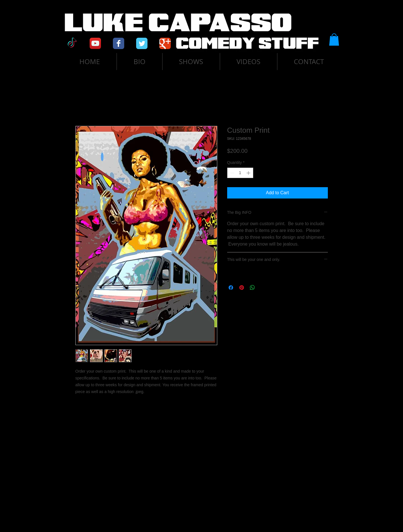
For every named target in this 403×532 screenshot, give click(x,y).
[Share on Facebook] (231, 288)
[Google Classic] (165, 43)
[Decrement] (232, 173)
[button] (334, 40)
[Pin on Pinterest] (242, 288)
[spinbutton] (240, 173)
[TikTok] (72, 43)
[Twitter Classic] (142, 43)
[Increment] (249, 173)
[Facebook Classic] (119, 43)
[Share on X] (263, 288)
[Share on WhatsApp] (252, 288)
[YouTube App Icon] (95, 43)
